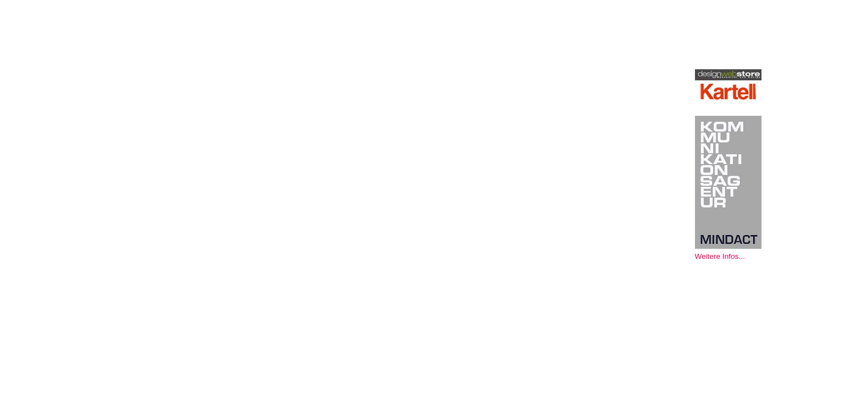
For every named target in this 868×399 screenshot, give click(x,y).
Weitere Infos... (720, 256)
